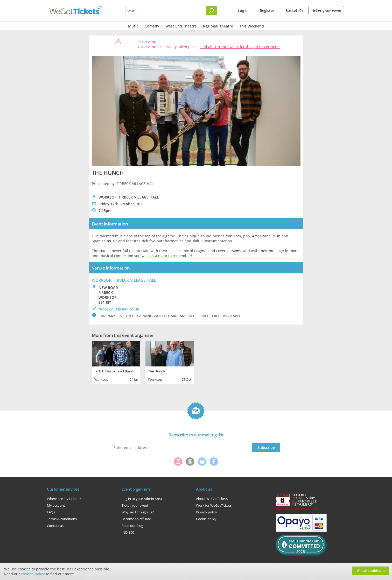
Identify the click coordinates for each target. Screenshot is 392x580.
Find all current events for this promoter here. (240, 47)
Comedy (152, 26)
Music (133, 26)
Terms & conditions (62, 519)
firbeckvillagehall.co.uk (119, 309)
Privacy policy (206, 512)
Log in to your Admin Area (142, 499)
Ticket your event (326, 11)
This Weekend (252, 26)
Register (267, 10)
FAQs (51, 512)
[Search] (212, 11)
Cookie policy (206, 519)
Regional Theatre (218, 26)
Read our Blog (132, 526)
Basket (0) (294, 10)
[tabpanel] (116, 362)
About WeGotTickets (212, 499)
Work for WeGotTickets (214, 505)
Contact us (55, 526)
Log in (243, 10)
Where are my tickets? (64, 499)
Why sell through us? (138, 512)
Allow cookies (369, 571)
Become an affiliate (136, 519)
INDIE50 (128, 532)
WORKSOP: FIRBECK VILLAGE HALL (124, 280)
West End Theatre (181, 26)
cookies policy (33, 574)
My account (56, 505)
